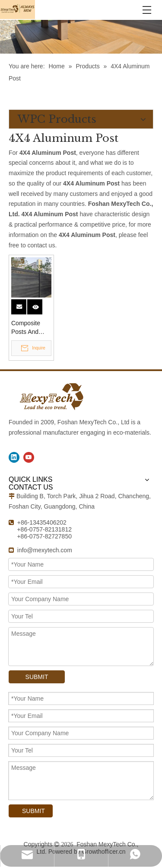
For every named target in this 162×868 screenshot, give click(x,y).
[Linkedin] (14, 457)
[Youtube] (29, 457)
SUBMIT (37, 677)
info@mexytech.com (45, 550)
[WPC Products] (81, 37)
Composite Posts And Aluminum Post (26, 328)
